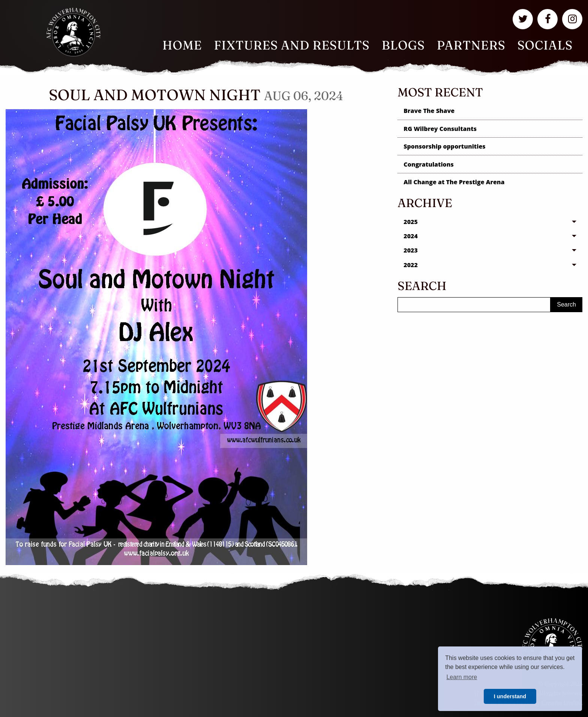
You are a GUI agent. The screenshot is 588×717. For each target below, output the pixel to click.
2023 (411, 250)
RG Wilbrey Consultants (440, 129)
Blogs (403, 45)
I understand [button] (510, 696)
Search (566, 304)
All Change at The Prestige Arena (454, 182)
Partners (471, 45)
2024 (411, 236)
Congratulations (428, 164)
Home (182, 45)
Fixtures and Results (292, 45)
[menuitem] (182, 45)
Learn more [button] (462, 677)
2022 (411, 265)
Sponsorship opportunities (444, 146)
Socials (545, 45)
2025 (411, 222)
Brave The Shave (429, 111)
